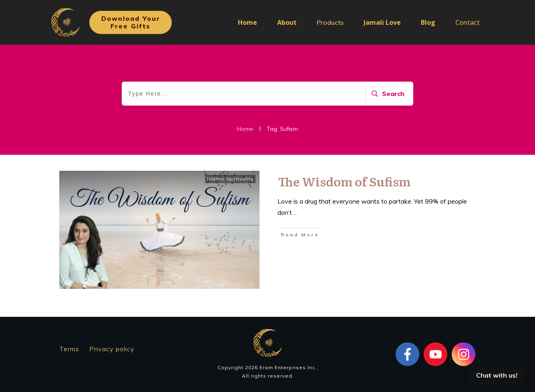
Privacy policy (112, 349)
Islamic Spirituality (230, 179)
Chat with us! (497, 375)
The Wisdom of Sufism (344, 181)
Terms (69, 349)
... (295, 212)
